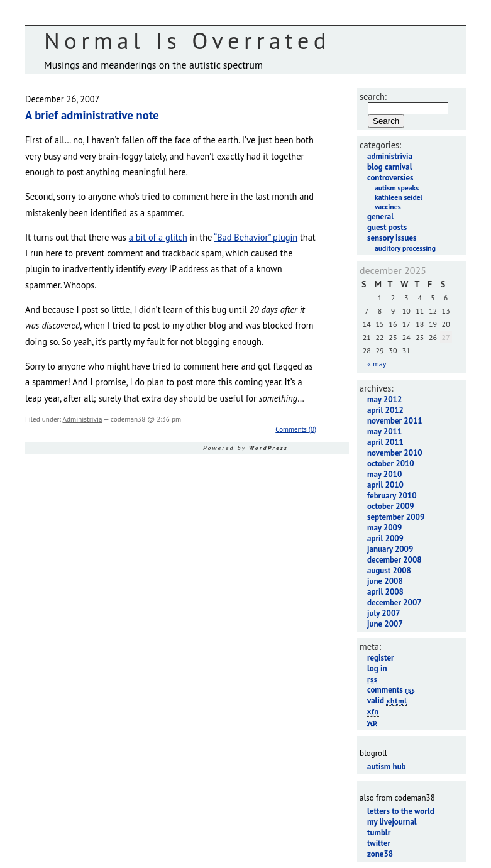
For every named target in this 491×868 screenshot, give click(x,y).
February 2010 (392, 496)
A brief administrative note (92, 115)
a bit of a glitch (158, 237)
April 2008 (385, 592)
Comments (391, 690)
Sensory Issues (392, 238)
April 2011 (385, 442)
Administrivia (82, 419)
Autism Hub (387, 766)
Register (381, 658)
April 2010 (385, 485)
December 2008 (394, 560)
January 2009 (390, 549)
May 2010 (384, 474)
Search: (373, 96)
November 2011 (395, 421)
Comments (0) (296, 429)
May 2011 (384, 431)
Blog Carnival (389, 167)
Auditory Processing (405, 248)
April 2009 (385, 538)
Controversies (390, 178)
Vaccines (388, 206)
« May (377, 364)
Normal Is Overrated (187, 41)
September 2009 (396, 517)
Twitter (379, 843)
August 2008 (389, 570)
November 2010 (395, 453)
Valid (387, 700)
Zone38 (380, 854)
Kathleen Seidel (399, 197)
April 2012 (385, 410)
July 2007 (384, 613)
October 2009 (391, 506)
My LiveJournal (392, 822)
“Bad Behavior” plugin (256, 237)
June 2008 (385, 581)
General (380, 217)
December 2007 (394, 602)
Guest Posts (387, 227)
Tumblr (379, 832)
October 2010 (391, 464)
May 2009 (384, 528)
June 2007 (385, 624)
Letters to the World (401, 811)
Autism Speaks (397, 188)
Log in (377, 668)
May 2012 (384, 399)
